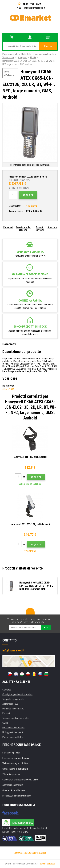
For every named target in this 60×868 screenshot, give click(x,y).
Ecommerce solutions (24, 853)
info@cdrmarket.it (35, 8)
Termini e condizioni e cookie (16, 718)
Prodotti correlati (40, 229)
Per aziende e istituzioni (13, 728)
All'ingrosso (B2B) (11, 704)
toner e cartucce (48, 864)
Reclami (6, 713)
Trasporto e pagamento (13, 699)
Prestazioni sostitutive (13, 737)
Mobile (33, 58)
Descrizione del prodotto (23, 229)
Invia (46, 628)
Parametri (8, 227)
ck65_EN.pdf (8, 389)
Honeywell (22, 58)
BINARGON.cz (40, 853)
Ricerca (48, 46)
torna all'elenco (9, 73)
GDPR (5, 723)
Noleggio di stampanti (13, 732)
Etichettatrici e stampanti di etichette (38, 54)
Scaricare (52, 227)
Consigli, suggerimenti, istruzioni (17, 694)
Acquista (28, 195)
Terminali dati (8, 58)
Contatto (7, 690)
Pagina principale (10, 54)
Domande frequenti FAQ (13, 709)
